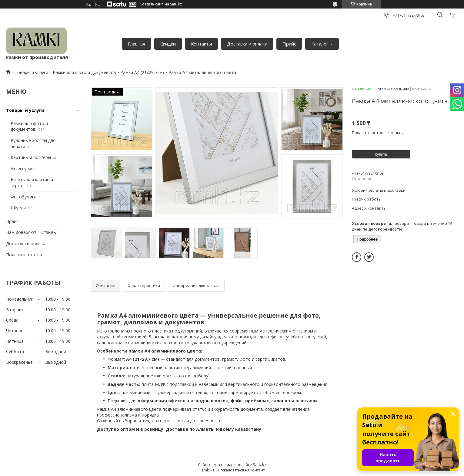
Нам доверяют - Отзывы (31, 232)
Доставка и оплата (247, 44)
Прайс (289, 44)
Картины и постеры (31, 157)
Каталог (320, 44)
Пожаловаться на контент (241, 470)
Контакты (201, 44)
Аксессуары (22, 169)
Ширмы (18, 208)
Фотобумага (23, 197)
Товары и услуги (31, 72)
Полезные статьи (24, 255)
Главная (137, 44)
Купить (381, 154)
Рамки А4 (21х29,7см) (142, 72)
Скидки (168, 44)
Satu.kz (260, 464)
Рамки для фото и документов (84, 72)
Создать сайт (151, 4)
